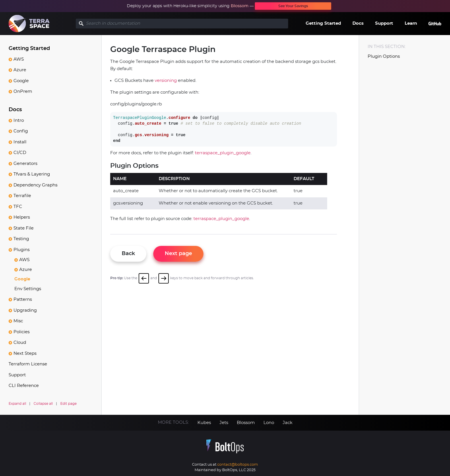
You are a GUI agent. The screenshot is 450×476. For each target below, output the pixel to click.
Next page (178, 254)
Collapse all (43, 404)
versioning (166, 81)
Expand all (17, 404)
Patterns (23, 299)
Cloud (20, 343)
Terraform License (28, 364)
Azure (20, 70)
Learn (411, 23)
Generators (25, 164)
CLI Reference (24, 386)
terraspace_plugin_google (223, 153)
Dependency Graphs (35, 185)
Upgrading (25, 310)
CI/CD (20, 153)
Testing (21, 239)
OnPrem (23, 91)
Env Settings (28, 289)
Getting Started (323, 23)
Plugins (22, 250)
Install (20, 142)
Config (21, 131)
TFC (18, 207)
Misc (18, 321)
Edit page (68, 404)
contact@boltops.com (238, 465)
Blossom (240, 6)
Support (384, 23)
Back (128, 254)
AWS (19, 59)
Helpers (22, 217)
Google (21, 81)
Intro (19, 121)
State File (24, 228)
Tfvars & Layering (32, 174)
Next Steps (25, 353)
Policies (22, 332)
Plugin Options (384, 56)
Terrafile (22, 196)
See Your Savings (293, 6)
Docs (358, 23)
